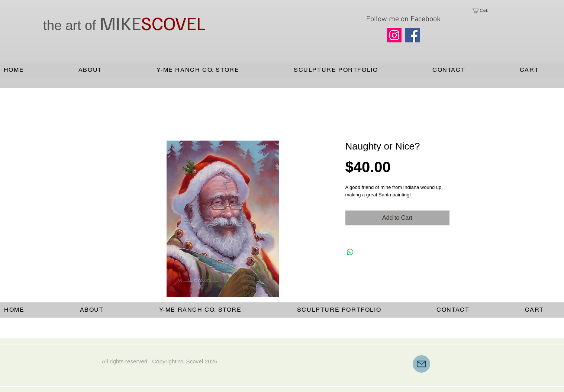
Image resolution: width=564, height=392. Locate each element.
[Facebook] (412, 35)
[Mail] (421, 364)
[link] (486, 11)
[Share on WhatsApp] (350, 252)
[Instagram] (394, 35)
